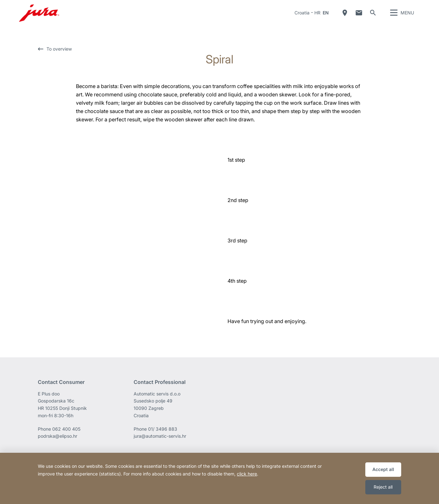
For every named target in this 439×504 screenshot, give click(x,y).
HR (317, 17)
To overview (59, 59)
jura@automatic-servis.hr (160, 446)
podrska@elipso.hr (58, 446)
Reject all (383, 487)
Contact (359, 18)
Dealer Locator (345, 18)
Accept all (383, 469)
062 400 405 (66, 438)
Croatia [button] (302, 17)
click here (247, 474)
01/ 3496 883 (163, 438)
